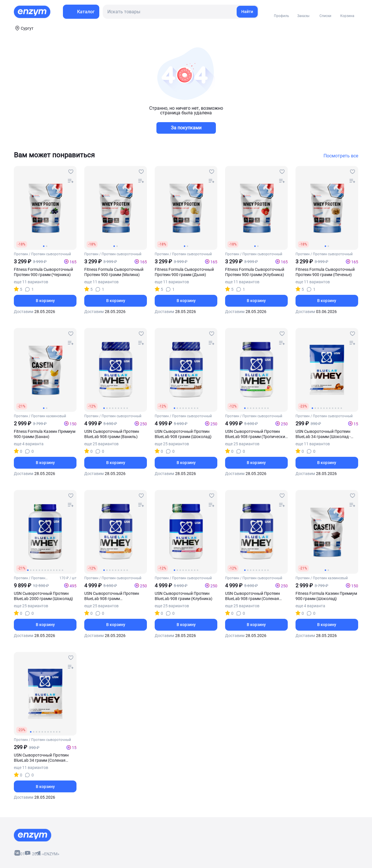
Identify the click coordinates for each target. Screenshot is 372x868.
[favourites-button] (71, 172)
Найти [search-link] (247, 12)
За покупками (186, 128)
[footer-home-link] (33, 835)
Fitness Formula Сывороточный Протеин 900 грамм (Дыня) (184, 272)
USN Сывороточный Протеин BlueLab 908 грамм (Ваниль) (112, 434)
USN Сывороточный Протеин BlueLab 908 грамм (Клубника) (184, 596)
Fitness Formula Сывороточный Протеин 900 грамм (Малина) (114, 272)
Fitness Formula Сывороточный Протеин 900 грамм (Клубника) (255, 272)
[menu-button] (81, 12)
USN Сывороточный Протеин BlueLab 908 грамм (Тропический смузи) (256, 434)
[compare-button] (71, 181)
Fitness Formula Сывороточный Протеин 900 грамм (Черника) (43, 272)
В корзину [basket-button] (45, 301)
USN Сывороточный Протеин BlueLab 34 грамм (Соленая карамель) (41, 758)
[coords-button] (24, 28)
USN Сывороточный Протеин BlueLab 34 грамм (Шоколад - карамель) (323, 434)
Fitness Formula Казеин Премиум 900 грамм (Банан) (45, 434)
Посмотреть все (341, 156)
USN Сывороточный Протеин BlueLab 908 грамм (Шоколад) (183, 434)
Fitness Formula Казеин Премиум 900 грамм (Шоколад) (326, 596)
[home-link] (33, 12)
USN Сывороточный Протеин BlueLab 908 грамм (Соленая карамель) (253, 596)
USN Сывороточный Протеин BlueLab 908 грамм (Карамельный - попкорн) (112, 596)
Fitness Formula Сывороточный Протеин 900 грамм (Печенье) (325, 272)
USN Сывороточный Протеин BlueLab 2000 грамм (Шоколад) (43, 596)
